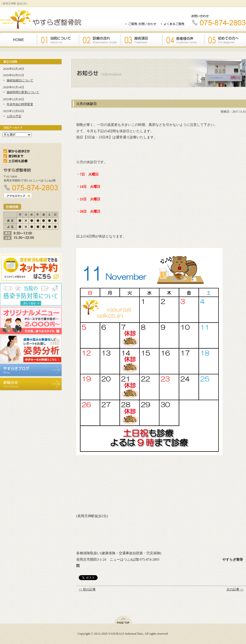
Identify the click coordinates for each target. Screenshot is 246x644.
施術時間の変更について (23, 92)
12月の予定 (14, 116)
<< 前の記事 (87, 589)
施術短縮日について (20, 80)
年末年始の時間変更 (20, 104)
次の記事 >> (235, 589)
